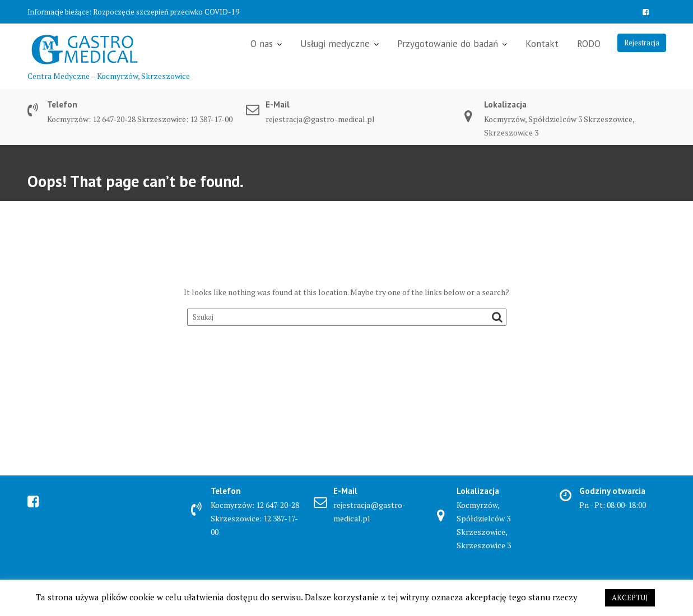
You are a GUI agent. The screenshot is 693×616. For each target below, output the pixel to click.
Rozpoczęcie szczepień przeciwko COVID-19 (166, 12)
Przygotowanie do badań (448, 44)
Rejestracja (642, 43)
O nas (262, 44)
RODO (589, 44)
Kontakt (542, 44)
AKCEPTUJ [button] (630, 598)
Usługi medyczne (335, 44)
